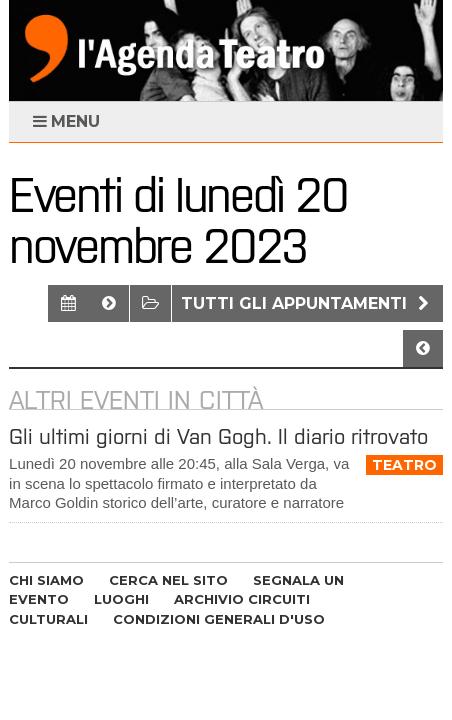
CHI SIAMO (46, 580)
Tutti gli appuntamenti (307, 303)
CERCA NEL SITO (168, 580)
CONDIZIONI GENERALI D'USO (219, 619)
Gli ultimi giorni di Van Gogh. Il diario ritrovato (218, 436)
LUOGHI (121, 599)
